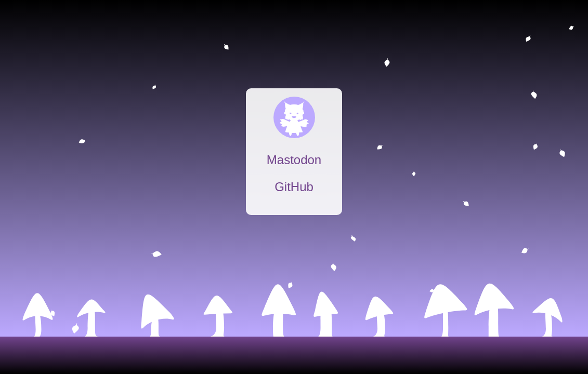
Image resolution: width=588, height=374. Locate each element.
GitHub (294, 187)
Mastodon (294, 160)
